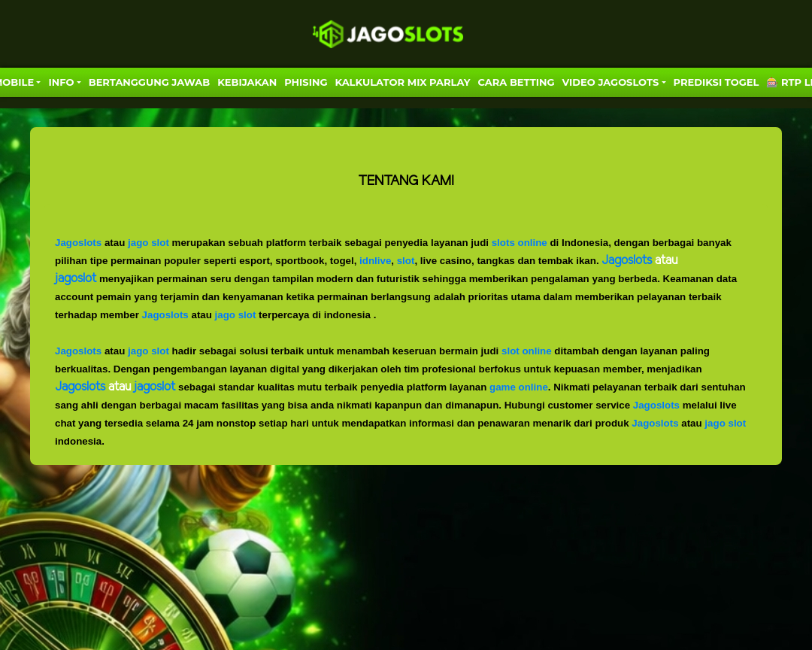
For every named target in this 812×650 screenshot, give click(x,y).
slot (406, 261)
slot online (527, 351)
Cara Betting (517, 82)
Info (61, 82)
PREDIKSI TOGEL (717, 82)
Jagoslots (78, 243)
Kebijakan (247, 82)
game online (519, 387)
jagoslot (155, 387)
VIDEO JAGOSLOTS (611, 82)
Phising (306, 82)
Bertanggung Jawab (149, 82)
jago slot (148, 243)
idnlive (375, 261)
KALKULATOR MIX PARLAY (402, 82)
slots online (520, 243)
